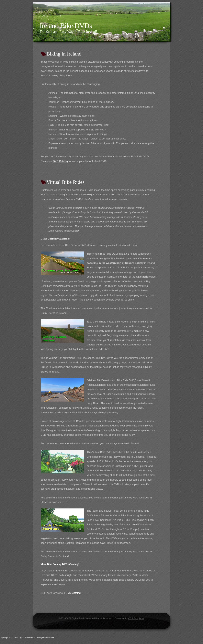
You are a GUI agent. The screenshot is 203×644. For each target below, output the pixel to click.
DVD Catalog (60, 161)
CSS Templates (136, 618)
